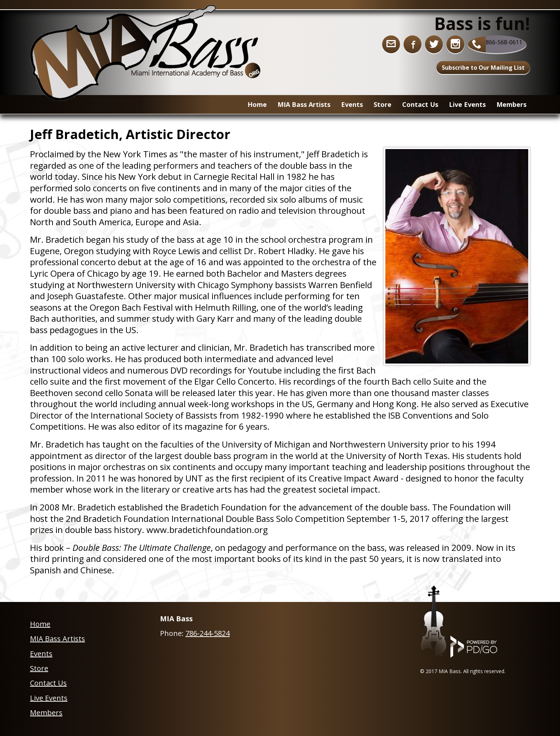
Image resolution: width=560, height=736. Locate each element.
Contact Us (420, 104)
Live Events (467, 104)
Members (511, 104)
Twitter (434, 44)
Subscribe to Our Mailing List (483, 68)
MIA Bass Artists (57, 639)
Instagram (455, 44)
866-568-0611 (504, 42)
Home (257, 104)
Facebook (412, 44)
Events (352, 104)
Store (39, 668)
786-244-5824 (207, 633)
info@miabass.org (391, 44)
